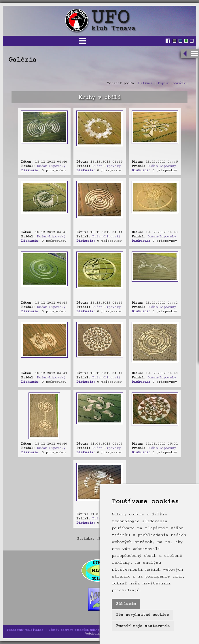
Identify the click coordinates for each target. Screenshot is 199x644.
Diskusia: (30, 170)
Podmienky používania (25, 630)
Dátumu (145, 83)
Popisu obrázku (173, 83)
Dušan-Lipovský (51, 166)
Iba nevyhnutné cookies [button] (142, 615)
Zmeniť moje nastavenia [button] (143, 626)
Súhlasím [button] (126, 604)
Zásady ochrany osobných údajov (75, 630)
